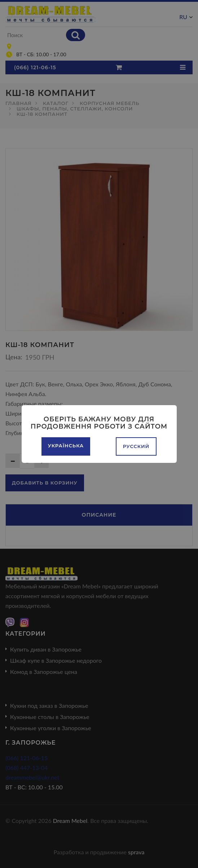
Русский (136, 446)
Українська (66, 446)
